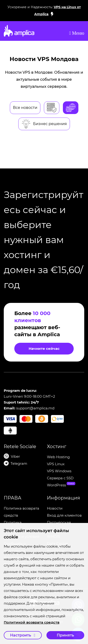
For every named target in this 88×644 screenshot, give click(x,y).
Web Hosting (58, 457)
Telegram (19, 463)
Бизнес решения (44, 124)
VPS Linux (56, 464)
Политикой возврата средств (32, 622)
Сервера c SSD (60, 478)
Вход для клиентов (64, 515)
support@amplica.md (35, 408)
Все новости (25, 108)
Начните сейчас (44, 349)
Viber (15, 456)
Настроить (23, 635)
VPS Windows (59, 471)
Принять (65, 635)
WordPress (56, 485)
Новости (55, 508)
